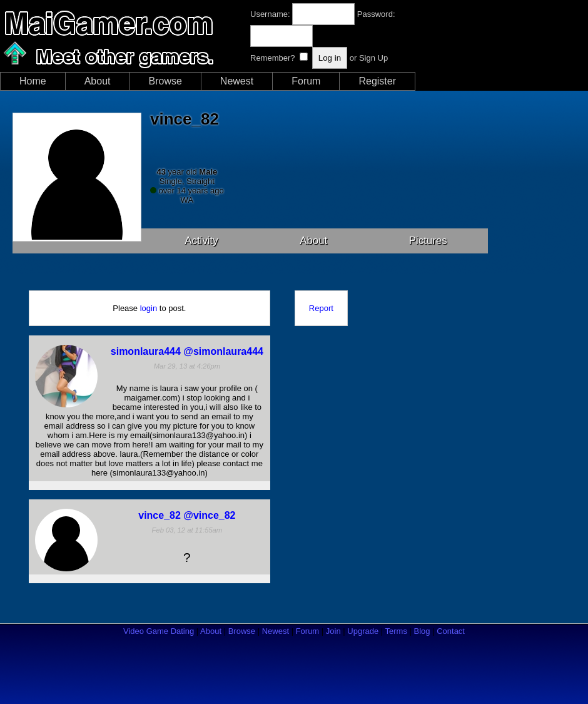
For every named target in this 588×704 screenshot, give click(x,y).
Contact (451, 631)
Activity (201, 241)
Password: (376, 14)
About (98, 81)
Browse (165, 81)
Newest (237, 81)
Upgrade (363, 631)
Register (377, 81)
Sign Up (373, 58)
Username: (270, 14)
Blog (422, 631)
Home (33, 81)
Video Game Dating (159, 631)
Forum (306, 81)
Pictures (428, 241)
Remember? (273, 58)
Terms (396, 631)
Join (333, 631)
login (149, 308)
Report (321, 308)
